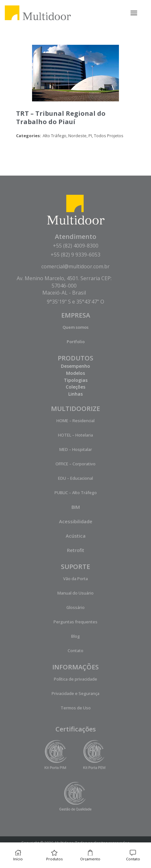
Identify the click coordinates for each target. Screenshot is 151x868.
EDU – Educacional (75, 478)
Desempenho (75, 366)
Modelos (75, 373)
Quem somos (75, 327)
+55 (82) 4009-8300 (76, 246)
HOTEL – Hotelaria (75, 435)
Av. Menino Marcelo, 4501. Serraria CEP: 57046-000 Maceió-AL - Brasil (64, 285)
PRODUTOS (75, 358)
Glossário (75, 607)
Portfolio (76, 342)
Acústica (76, 536)
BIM (76, 507)
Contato (75, 651)
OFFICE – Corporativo (75, 464)
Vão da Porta (75, 579)
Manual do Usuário (75, 593)
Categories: (29, 136)
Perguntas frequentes (75, 622)
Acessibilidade (76, 521)
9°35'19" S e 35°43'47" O (75, 302)
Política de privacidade (75, 679)
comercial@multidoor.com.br (75, 266)
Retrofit (76, 550)
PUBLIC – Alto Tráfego (76, 493)
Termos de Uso (76, 708)
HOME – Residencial (75, 421)
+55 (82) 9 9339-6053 (75, 255)
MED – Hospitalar (76, 449)
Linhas (75, 394)
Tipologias (76, 380)
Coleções (75, 387)
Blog (75, 636)
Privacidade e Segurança (75, 693)
